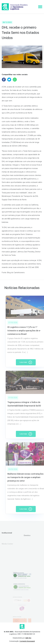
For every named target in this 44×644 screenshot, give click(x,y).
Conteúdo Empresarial (27, 641)
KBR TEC (28, 638)
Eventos (27, 540)
